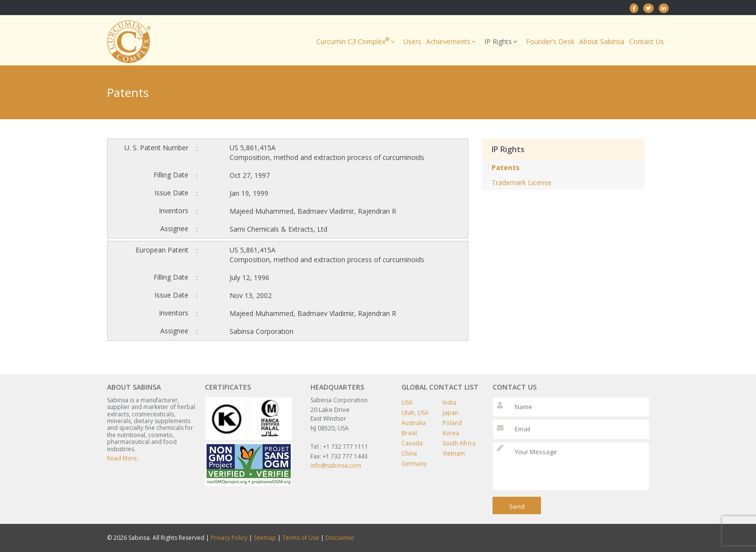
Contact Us (647, 41)
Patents (506, 167)
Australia (414, 423)
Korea (451, 433)
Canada (412, 443)
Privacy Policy (229, 538)
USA (407, 402)
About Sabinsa (602, 41)
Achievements (453, 42)
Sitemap (265, 538)
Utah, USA (415, 413)
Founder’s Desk (550, 41)
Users (412, 41)
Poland (452, 423)
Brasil (409, 433)
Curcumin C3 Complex (357, 42)
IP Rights (503, 42)
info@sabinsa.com (336, 465)
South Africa (459, 443)
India (449, 402)
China (409, 453)
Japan (450, 413)
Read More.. (123, 458)
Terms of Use (301, 538)
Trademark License (522, 182)
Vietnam (454, 453)
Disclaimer (340, 538)
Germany (414, 464)
